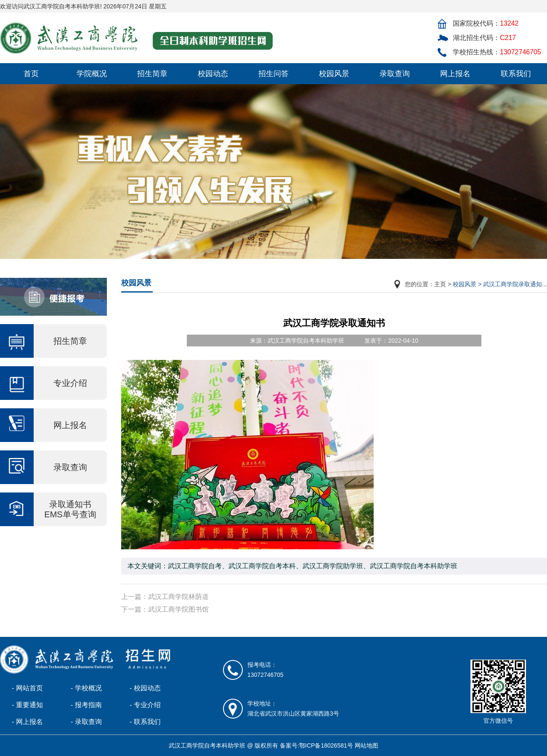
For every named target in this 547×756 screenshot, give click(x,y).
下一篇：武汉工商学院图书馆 (165, 609)
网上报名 (455, 74)
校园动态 (213, 74)
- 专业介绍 (145, 705)
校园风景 (334, 74)
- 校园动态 (145, 688)
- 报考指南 (86, 705)
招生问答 (273, 74)
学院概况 (92, 74)
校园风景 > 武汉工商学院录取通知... (500, 284)
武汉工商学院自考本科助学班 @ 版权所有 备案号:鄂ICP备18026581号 (261, 745)
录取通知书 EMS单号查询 (70, 509)
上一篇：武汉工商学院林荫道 (165, 597)
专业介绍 (70, 383)
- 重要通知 (27, 705)
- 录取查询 (86, 722)
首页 (31, 74)
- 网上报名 (27, 722)
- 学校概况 (86, 688)
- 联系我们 (145, 722)
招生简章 (152, 74)
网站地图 (366, 745)
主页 (440, 284)
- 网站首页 (27, 688)
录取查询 (395, 74)
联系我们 (516, 74)
